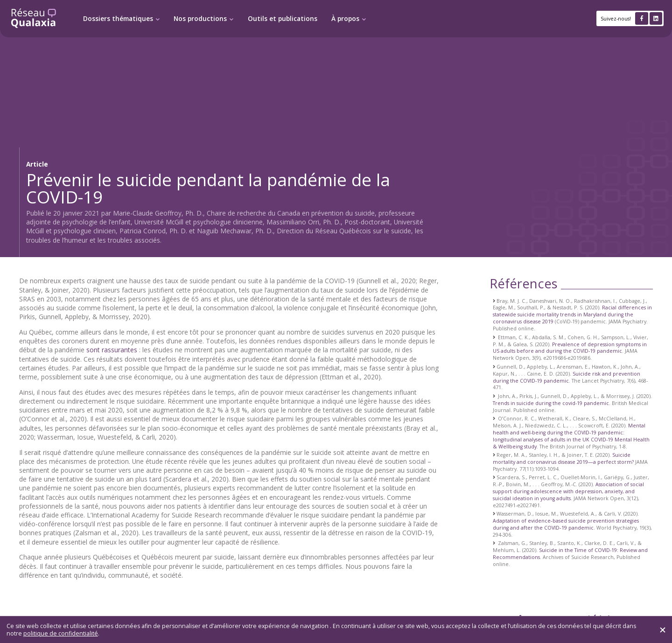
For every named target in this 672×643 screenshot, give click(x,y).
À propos (345, 19)
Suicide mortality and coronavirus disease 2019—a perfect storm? (563, 458)
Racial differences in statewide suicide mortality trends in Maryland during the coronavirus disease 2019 (572, 315)
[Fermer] (663, 630)
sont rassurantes (112, 350)
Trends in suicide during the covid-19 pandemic (551, 403)
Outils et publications (283, 19)
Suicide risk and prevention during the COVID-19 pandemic (567, 377)
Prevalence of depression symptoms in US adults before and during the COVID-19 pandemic (570, 348)
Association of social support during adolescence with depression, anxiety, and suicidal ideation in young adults (568, 491)
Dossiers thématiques (118, 19)
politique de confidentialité (61, 633)
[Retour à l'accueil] (34, 18)
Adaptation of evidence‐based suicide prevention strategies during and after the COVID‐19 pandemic (566, 524)
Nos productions (200, 19)
